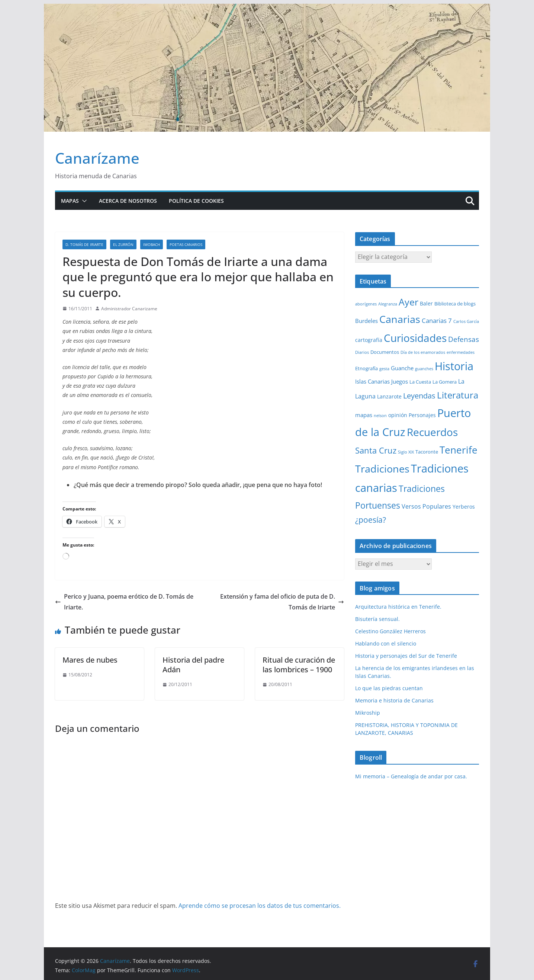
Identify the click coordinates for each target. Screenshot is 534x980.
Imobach (152, 244)
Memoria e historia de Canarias (394, 700)
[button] (83, 201)
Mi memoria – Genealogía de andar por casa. (411, 776)
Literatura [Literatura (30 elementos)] (458, 395)
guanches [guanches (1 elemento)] (424, 369)
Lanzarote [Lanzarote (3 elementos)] (389, 396)
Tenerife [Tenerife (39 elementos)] (459, 450)
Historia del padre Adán (193, 665)
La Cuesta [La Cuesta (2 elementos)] (420, 382)
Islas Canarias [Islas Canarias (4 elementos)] (372, 381)
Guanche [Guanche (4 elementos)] (402, 368)
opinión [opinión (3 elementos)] (398, 415)
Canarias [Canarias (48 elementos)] (400, 319)
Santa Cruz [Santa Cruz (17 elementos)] (376, 450)
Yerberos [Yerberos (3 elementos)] (464, 507)
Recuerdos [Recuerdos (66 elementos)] (432, 432)
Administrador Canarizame (129, 309)
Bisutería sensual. (377, 619)
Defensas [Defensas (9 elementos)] (464, 339)
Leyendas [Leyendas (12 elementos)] (419, 396)
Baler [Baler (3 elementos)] (426, 303)
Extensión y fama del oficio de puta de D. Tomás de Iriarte (282, 602)
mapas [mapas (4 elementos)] (364, 415)
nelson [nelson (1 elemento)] (380, 416)
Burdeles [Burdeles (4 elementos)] (366, 321)
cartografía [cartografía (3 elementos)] (369, 340)
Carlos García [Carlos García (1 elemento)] (466, 321)
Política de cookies (196, 201)
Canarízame (97, 158)
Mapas (70, 201)
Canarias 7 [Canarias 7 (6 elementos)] (437, 321)
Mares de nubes (90, 660)
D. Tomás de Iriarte (84, 244)
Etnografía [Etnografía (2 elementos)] (366, 368)
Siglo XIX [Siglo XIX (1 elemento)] (406, 452)
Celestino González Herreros (390, 631)
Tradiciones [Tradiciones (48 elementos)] (382, 469)
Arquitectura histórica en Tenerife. (398, 607)
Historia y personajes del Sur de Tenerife (406, 656)
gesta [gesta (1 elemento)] (384, 369)
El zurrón (123, 244)
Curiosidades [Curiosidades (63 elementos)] (415, 338)
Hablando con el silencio (386, 643)
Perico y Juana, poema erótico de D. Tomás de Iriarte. (124, 602)
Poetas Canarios (186, 244)
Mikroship (368, 713)
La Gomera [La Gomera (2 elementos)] (445, 382)
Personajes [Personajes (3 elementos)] (422, 415)
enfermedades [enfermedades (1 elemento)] (461, 352)
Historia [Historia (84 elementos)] (454, 366)
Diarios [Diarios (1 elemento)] (362, 352)
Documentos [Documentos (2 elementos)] (385, 352)
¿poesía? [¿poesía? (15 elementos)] (371, 520)
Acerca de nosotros (128, 201)
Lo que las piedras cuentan (389, 688)
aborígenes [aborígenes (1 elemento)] (366, 304)
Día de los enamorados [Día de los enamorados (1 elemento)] (423, 352)
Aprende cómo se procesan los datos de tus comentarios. (260, 906)
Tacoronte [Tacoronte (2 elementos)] (427, 452)
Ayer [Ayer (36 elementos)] (408, 302)
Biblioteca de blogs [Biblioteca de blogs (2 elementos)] (455, 304)
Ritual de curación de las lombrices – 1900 (299, 665)
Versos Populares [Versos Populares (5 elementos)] (426, 506)
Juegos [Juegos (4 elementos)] (400, 381)
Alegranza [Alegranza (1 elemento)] (388, 304)
